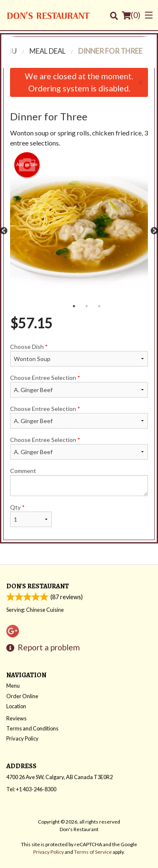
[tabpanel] (79, 231)
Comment (79, 482)
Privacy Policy (22, 739)
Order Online (22, 696)
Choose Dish (79, 355)
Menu (13, 686)
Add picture (27, 165)
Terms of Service (93, 852)
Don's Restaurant (38, 586)
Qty (31, 515)
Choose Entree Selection (79, 386)
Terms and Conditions (32, 729)
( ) (131, 15)
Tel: (31, 790)
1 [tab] (74, 306)
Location (16, 707)
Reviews (16, 719)
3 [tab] (99, 306)
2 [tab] (87, 306)
